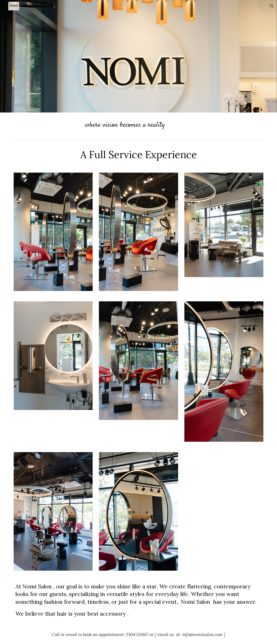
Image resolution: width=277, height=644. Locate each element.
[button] (272, 6)
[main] (138, 125)
